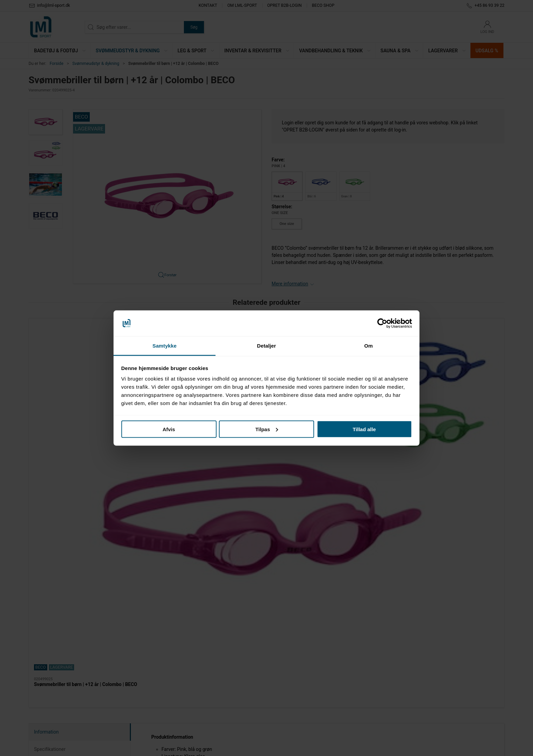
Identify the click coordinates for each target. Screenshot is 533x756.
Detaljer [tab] (266, 346)
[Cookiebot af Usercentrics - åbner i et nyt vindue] (382, 323)
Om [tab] (368, 346)
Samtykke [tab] (165, 346)
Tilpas (267, 429)
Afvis (169, 429)
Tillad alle (364, 429)
